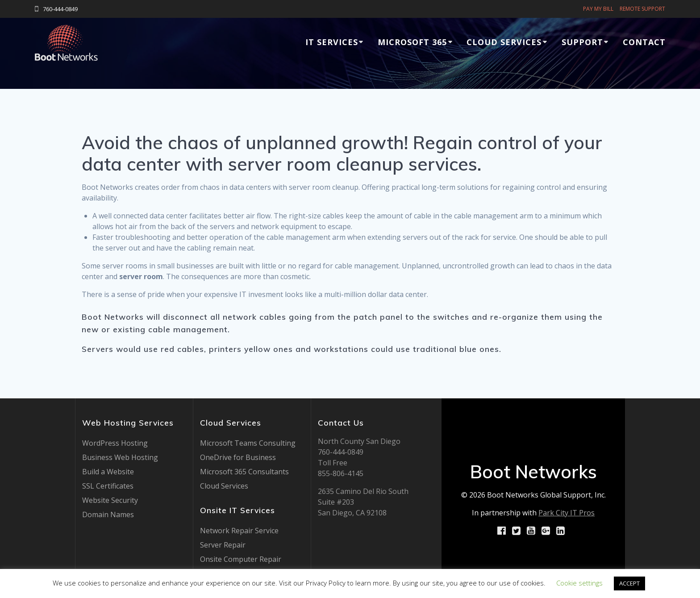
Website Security (110, 500)
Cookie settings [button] (579, 583)
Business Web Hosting (120, 457)
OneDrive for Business (238, 457)
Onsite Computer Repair (241, 559)
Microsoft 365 (412, 42)
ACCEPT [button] (629, 583)
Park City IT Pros (567, 513)
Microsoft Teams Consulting (248, 443)
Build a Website (108, 472)
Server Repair (223, 545)
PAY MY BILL (598, 9)
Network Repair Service (239, 531)
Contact (644, 42)
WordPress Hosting (115, 443)
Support (582, 42)
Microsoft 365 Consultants (244, 472)
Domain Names (108, 514)
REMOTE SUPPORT (642, 9)
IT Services (332, 42)
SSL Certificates (108, 486)
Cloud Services (504, 42)
